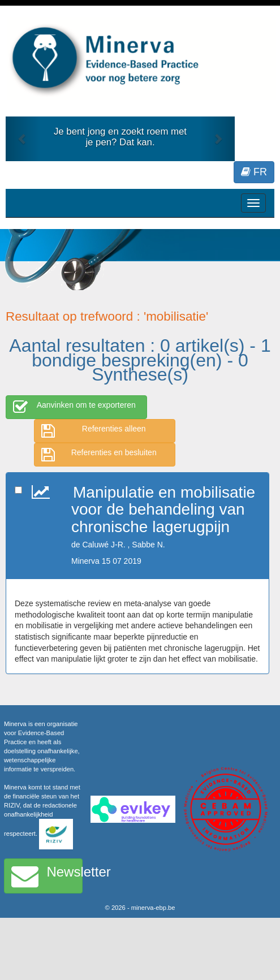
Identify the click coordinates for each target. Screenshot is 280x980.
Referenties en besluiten (99, 455)
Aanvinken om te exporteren (74, 407)
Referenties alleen (94, 431)
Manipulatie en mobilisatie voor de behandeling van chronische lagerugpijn (163, 510)
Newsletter (47, 876)
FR (254, 172)
